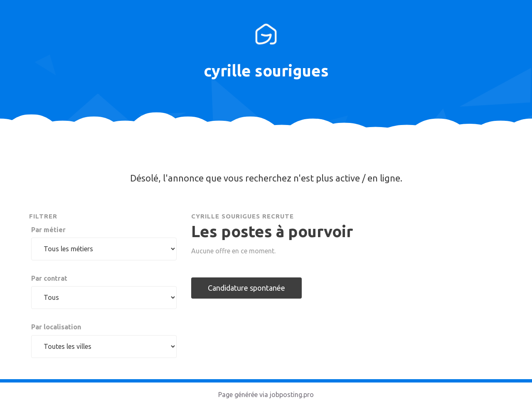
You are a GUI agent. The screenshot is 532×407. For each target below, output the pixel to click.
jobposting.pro (292, 395)
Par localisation (56, 327)
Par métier (48, 230)
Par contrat (49, 278)
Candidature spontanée (246, 288)
